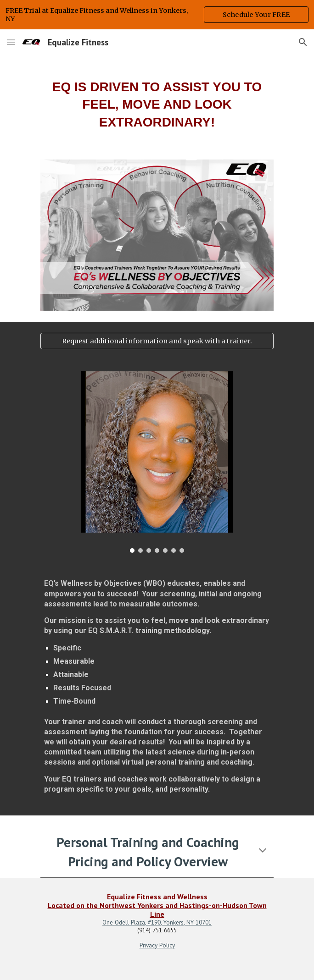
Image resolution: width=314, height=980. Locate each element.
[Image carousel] (157, 462)
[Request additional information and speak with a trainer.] (157, 341)
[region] (157, 15)
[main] (157, 102)
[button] (11, 42)
